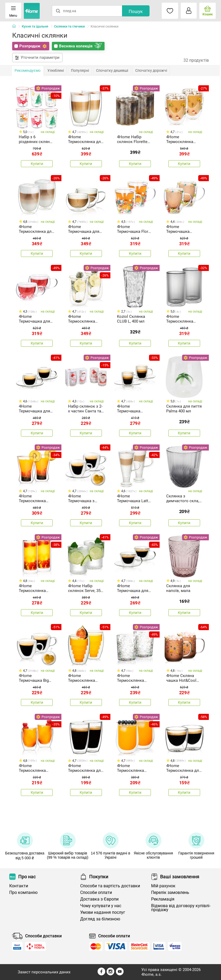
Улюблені (56, 70)
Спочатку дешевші (112, 70)
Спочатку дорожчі (151, 70)
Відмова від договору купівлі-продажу (181, 908)
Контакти (19, 886)
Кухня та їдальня (35, 26)
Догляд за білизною (100, 919)
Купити (37, 164)
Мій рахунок (163, 886)
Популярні (80, 70)
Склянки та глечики (69, 26)
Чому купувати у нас (101, 906)
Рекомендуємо (28, 70)
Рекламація (163, 899)
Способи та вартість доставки (110, 886)
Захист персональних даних (44, 972)
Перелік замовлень (170, 892)
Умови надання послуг (103, 912)
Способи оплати (96, 892)
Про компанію (23, 892)
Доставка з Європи (99, 899)
